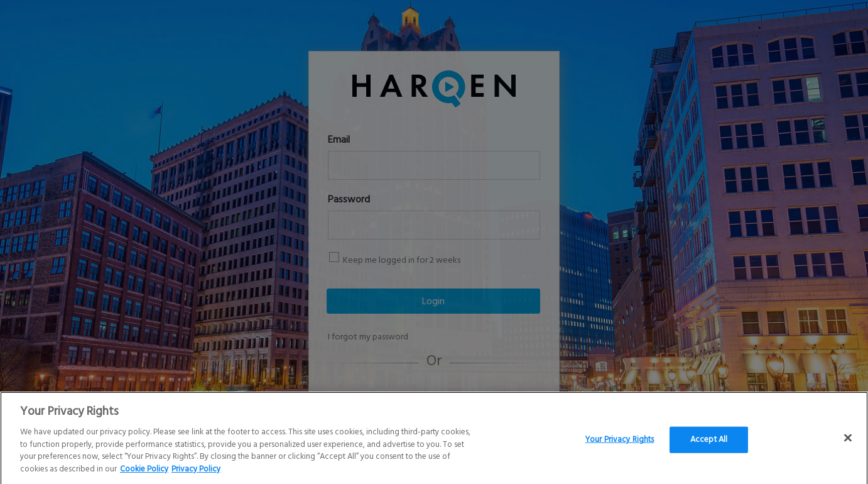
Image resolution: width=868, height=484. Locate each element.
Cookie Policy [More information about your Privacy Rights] (144, 472)
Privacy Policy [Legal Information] (196, 472)
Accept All (709, 443)
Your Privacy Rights (620, 443)
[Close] (848, 441)
